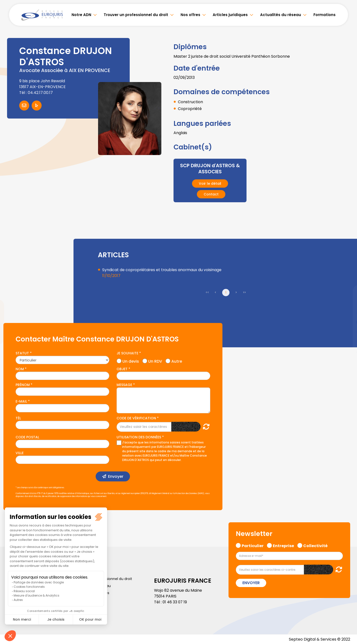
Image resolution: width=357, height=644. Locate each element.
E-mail (21, 401)
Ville (20, 453)
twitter (347, 303)
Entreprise (283, 545)
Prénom (23, 385)
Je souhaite (127, 353)
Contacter (24, 106)
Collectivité (315, 545)
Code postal (27, 437)
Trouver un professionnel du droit (136, 15)
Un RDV (155, 360)
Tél (18, 418)
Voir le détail (210, 183)
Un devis (131, 360)
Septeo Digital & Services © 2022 (319, 639)
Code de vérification (136, 418)
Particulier (253, 545)
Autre (177, 360)
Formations (325, 15)
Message (124, 385)
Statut (22, 353)
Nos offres (190, 15)
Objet (122, 369)
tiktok (347, 351)
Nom (20, 369)
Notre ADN (81, 15)
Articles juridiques (230, 15)
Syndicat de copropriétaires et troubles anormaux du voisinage (162, 270)
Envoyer (116, 476)
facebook (347, 293)
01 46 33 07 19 (175, 602)
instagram (347, 332)
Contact (211, 194)
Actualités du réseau (281, 15)
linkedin (347, 312)
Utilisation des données (139, 437)
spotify (347, 341)
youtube (347, 322)
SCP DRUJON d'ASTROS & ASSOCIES (210, 168)
